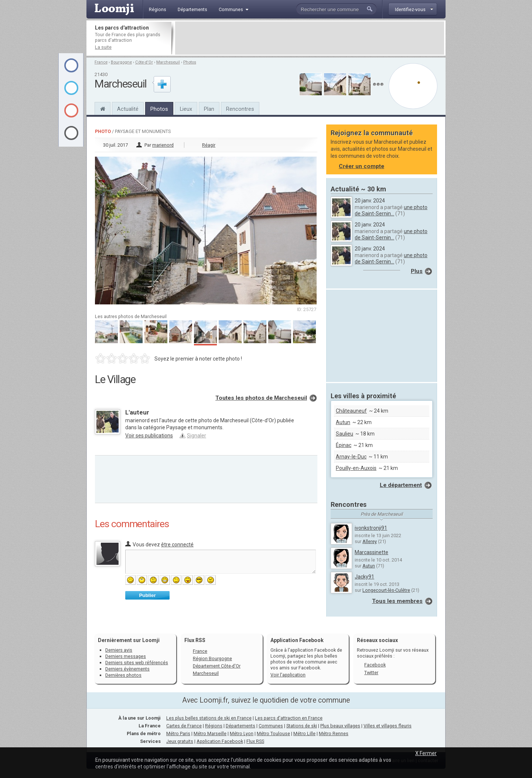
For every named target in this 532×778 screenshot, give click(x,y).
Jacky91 (364, 577)
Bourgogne (121, 62)
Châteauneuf (351, 411)
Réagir (209, 145)
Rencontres (240, 109)
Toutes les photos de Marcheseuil (261, 398)
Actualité (128, 109)
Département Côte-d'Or (217, 666)
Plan (209, 109)
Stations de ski (302, 726)
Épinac (344, 445)
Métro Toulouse (273, 733)
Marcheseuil (168, 62)
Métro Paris (178, 733)
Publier (147, 595)
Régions (214, 726)
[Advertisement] (310, 38)
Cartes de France (184, 726)
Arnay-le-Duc (351, 457)
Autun (343, 422)
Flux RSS (195, 640)
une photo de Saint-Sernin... (391, 210)
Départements (241, 726)
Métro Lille (304, 733)
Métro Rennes (334, 733)
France (101, 62)
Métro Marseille (210, 733)
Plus (417, 271)
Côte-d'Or (144, 62)
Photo (103, 131)
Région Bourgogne (212, 658)
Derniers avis (119, 650)
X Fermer (426, 753)
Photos (190, 62)
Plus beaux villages (340, 726)
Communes (271, 726)
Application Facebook (220, 741)
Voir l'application (288, 675)
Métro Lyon (242, 733)
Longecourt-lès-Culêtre (386, 590)
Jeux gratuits (180, 741)
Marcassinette (371, 552)
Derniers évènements (127, 669)
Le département (401, 485)
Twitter (371, 673)
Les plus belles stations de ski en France (209, 718)
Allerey (370, 541)
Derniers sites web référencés (137, 663)
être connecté (177, 545)
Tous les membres (397, 601)
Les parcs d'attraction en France (289, 718)
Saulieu (345, 434)
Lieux (186, 109)
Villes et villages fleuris (388, 726)
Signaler (197, 436)
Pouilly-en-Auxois (356, 468)
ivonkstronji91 (371, 528)
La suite (103, 47)
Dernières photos (123, 675)
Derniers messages (126, 656)
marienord (163, 145)
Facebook (375, 665)
